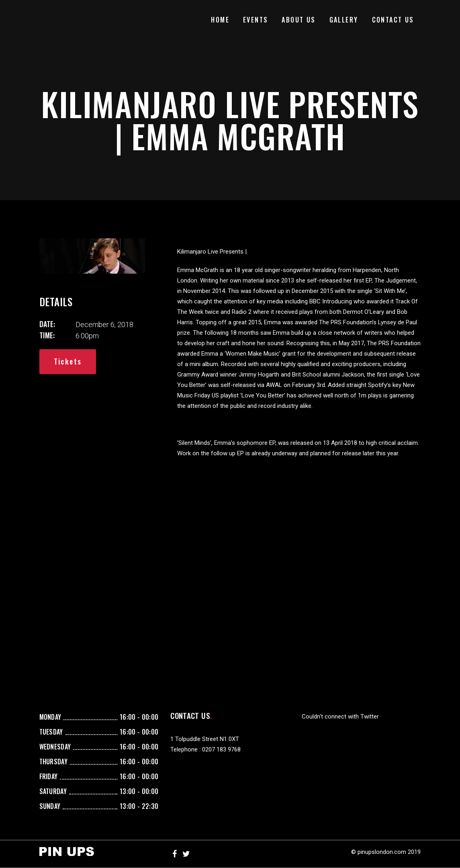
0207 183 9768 (221, 749)
